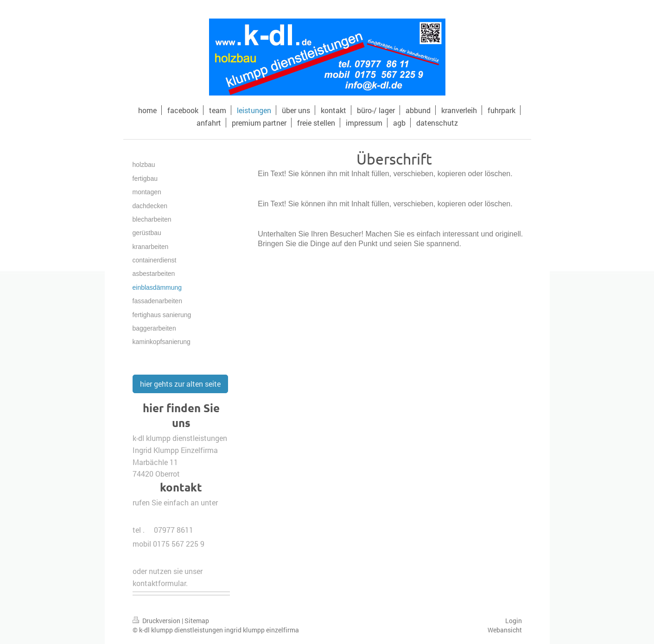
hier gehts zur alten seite (180, 384)
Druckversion (157, 621)
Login (514, 621)
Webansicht (505, 630)
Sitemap (197, 621)
